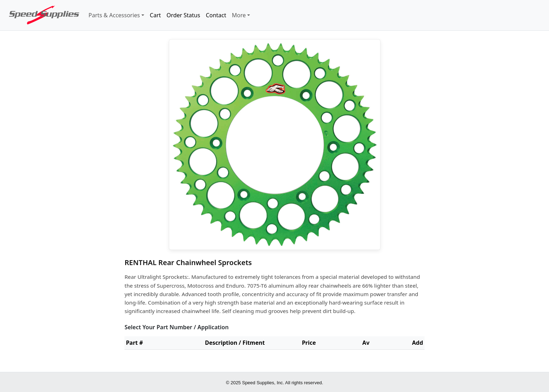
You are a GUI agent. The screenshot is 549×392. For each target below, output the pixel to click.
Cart (155, 15)
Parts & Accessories (114, 15)
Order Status (183, 15)
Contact (216, 15)
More (239, 15)
